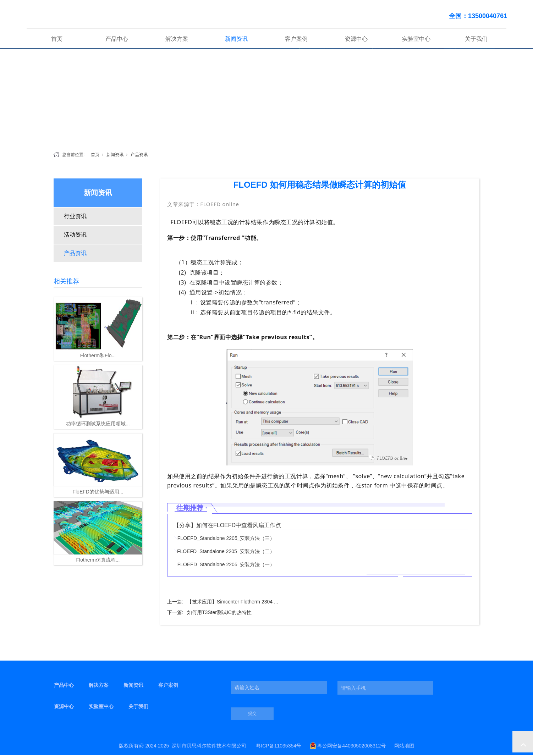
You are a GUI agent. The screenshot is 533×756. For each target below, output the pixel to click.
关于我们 (476, 40)
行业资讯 (75, 218)
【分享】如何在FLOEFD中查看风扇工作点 (227, 526)
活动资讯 (75, 236)
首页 (57, 40)
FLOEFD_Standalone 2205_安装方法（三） (226, 539)
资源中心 (356, 40)
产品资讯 (139, 156)
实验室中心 (416, 40)
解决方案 (177, 40)
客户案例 (296, 40)
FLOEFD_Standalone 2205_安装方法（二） (226, 552)
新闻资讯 (236, 40)
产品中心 (117, 40)
